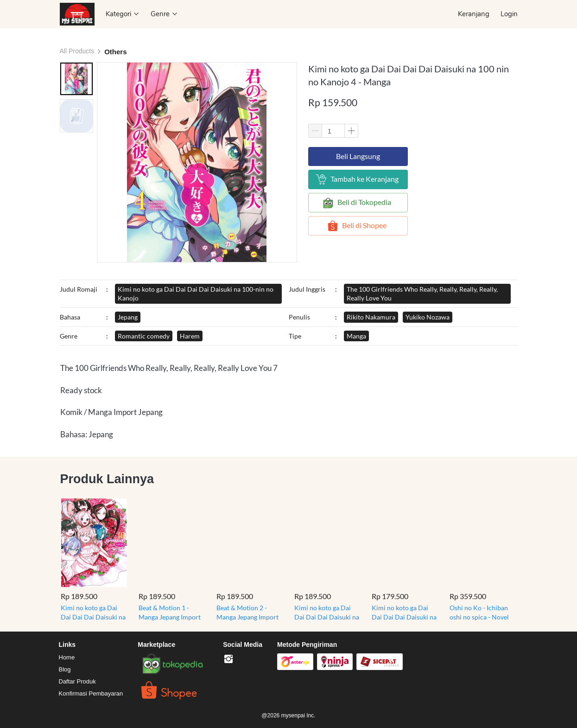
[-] (228, 659)
